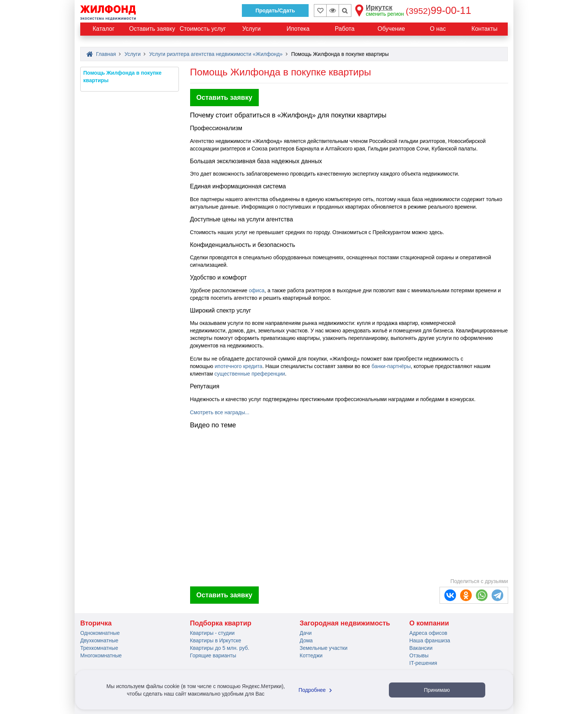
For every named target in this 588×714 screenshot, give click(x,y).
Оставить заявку (224, 98)
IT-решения (423, 663)
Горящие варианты (213, 655)
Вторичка (96, 623)
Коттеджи (311, 655)
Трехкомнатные (99, 648)
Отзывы (419, 655)
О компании (429, 623)
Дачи (306, 633)
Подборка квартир (221, 623)
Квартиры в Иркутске (216, 640)
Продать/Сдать (275, 11)
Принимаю (437, 690)
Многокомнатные (101, 655)
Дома (306, 640)
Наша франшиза (430, 640)
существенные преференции (250, 374)
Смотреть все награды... (220, 412)
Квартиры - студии (212, 633)
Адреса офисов (428, 633)
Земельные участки (324, 648)
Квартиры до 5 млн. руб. (220, 648)
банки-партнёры (391, 366)
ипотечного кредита (238, 366)
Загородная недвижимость (345, 623)
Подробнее (316, 690)
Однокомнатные (100, 633)
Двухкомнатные (99, 640)
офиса (256, 290)
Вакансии (421, 648)
